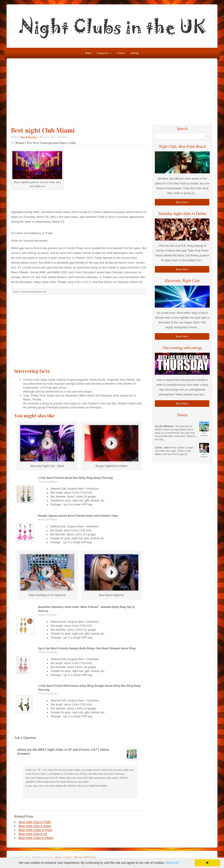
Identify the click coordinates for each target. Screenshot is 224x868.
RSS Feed (90, 857)
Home (58, 857)
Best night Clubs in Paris (35, 830)
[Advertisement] (112, 94)
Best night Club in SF (33, 834)
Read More (182, 202)
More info (172, 863)
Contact (121, 53)
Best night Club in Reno (35, 826)
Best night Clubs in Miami (36, 838)
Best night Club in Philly (35, 822)
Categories (103, 54)
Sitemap (135, 53)
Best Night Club (28, 137)
